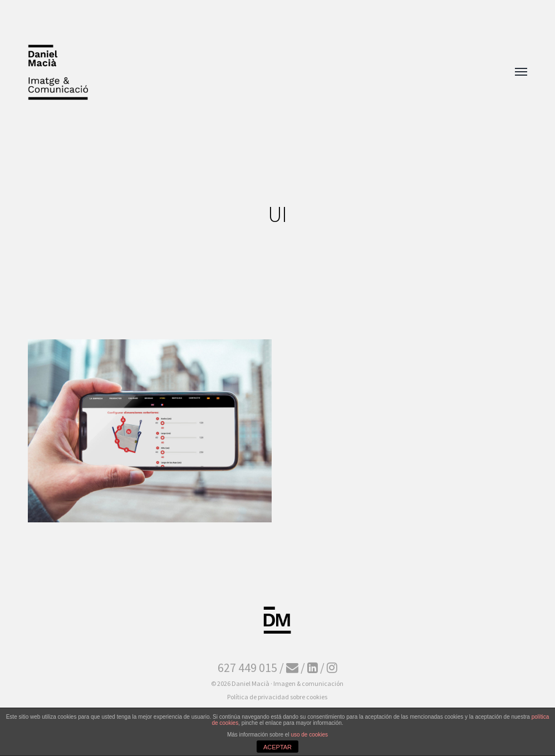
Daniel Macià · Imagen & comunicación (288, 683)
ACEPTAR (277, 747)
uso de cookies (309, 735)
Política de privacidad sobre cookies (277, 697)
